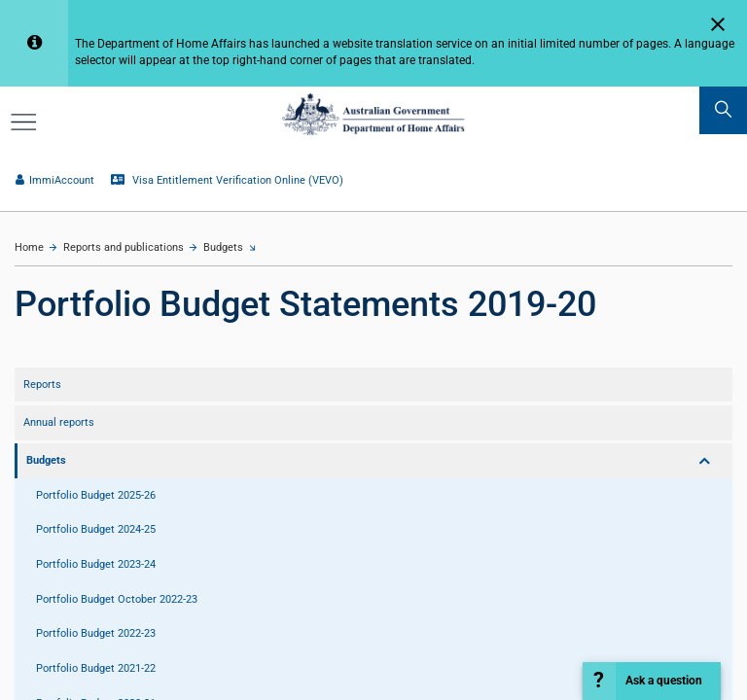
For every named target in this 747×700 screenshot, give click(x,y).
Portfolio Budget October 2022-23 (117, 599)
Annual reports (59, 422)
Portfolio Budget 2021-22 (96, 668)
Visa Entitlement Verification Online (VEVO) (227, 180)
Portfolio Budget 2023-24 (96, 564)
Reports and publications (124, 247)
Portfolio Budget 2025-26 (96, 495)
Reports (42, 385)
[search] (723, 110)
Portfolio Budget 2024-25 (96, 529)
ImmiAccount (54, 180)
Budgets (223, 247)
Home (29, 247)
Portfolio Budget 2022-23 (96, 633)
